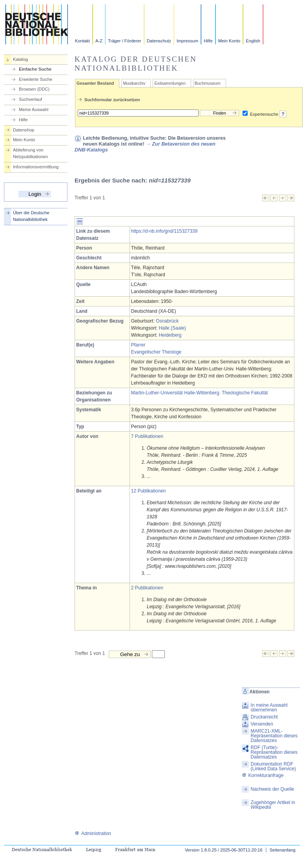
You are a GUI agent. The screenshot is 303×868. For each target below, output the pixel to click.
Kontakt (82, 41)
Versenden (262, 724)
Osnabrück (167, 321)
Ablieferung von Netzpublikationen (30, 153)
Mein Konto (229, 41)
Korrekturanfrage (263, 775)
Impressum (187, 41)
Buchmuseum (208, 83)
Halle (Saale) (172, 328)
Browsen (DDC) (34, 89)
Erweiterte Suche (36, 79)
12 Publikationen (149, 491)
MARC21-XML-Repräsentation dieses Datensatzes (274, 736)
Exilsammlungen (170, 83)
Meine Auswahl (34, 109)
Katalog (20, 59)
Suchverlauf (30, 99)
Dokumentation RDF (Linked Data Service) (273, 766)
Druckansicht (264, 717)
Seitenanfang (283, 850)
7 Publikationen (147, 436)
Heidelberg (170, 335)
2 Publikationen (147, 588)
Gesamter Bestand (95, 83)
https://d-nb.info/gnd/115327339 (164, 231)
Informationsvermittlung (36, 167)
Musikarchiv (134, 83)
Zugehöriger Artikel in (273, 805)
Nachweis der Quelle (273, 789)
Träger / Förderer (125, 41)
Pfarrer (138, 345)
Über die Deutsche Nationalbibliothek (31, 216)
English (253, 41)
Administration (93, 833)
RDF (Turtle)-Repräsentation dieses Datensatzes (274, 752)
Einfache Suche (35, 69)
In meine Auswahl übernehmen (269, 708)
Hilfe (208, 41)
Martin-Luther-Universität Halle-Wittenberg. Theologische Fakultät (200, 393)
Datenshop (24, 130)
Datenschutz (159, 41)
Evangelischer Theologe (156, 352)
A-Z (99, 41)
